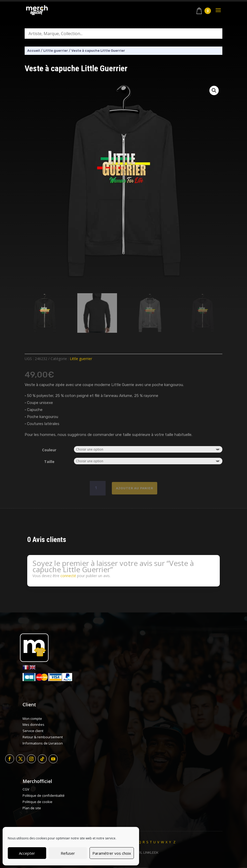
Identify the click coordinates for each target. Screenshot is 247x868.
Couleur (49, 450)
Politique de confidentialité (44, 795)
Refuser (68, 853)
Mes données (33, 725)
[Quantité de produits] (98, 488)
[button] (214, 90)
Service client (33, 731)
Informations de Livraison (43, 743)
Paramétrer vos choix (112, 853)
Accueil (34, 51)
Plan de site (32, 808)
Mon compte (32, 719)
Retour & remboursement (43, 737)
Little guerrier (56, 51)
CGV (26, 789)
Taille (49, 462)
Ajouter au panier (135, 488)
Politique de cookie (37, 802)
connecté (68, 576)
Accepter (27, 853)
